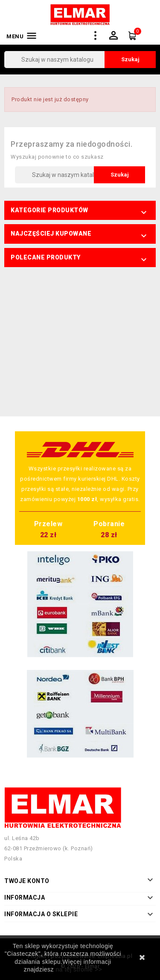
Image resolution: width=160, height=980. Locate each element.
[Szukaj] (80, 60)
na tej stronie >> (79, 969)
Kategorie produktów (49, 210)
